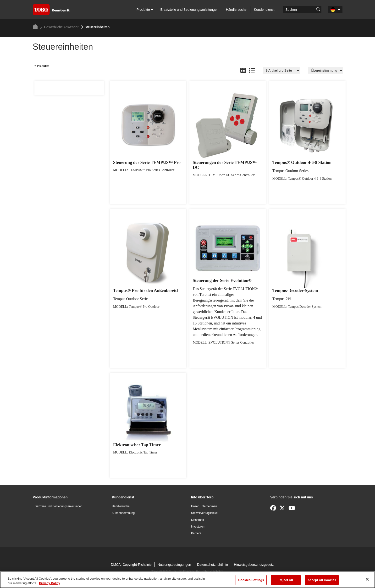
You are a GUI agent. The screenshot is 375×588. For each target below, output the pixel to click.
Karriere (196, 533)
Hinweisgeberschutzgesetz (254, 565)
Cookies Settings (251, 580)
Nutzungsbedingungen (174, 565)
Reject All (286, 580)
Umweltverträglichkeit (205, 513)
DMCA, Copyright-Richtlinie (131, 565)
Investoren (198, 527)
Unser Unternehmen (204, 506)
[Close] (367, 579)
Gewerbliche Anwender (59, 27)
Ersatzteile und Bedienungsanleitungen (190, 10)
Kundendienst (264, 10)
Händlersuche (236, 10)
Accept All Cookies (322, 580)
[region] (187, 580)
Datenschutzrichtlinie (212, 565)
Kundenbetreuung (123, 513)
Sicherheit (197, 520)
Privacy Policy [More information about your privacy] (50, 583)
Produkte (145, 10)
